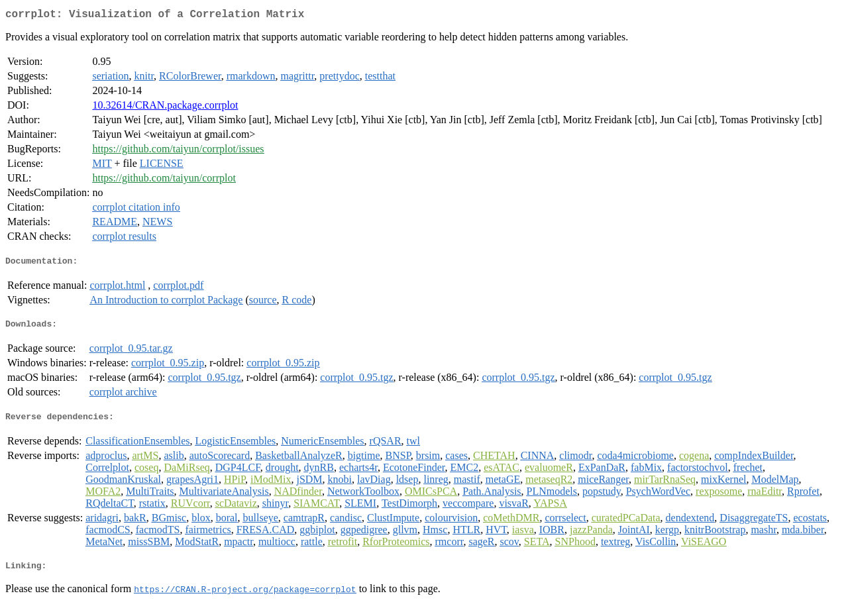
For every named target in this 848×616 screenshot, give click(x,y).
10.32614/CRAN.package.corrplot (165, 108)
